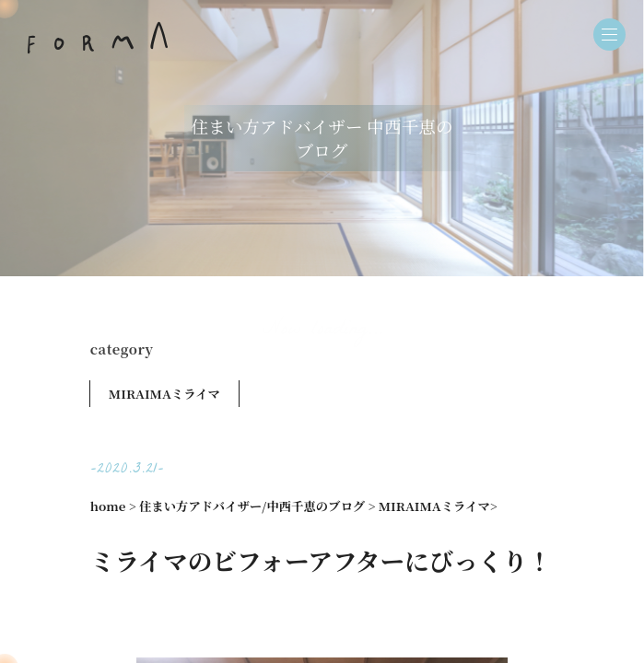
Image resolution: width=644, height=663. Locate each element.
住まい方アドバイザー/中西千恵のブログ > (257, 506)
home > (113, 506)
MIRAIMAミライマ (164, 394)
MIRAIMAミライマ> (438, 506)
